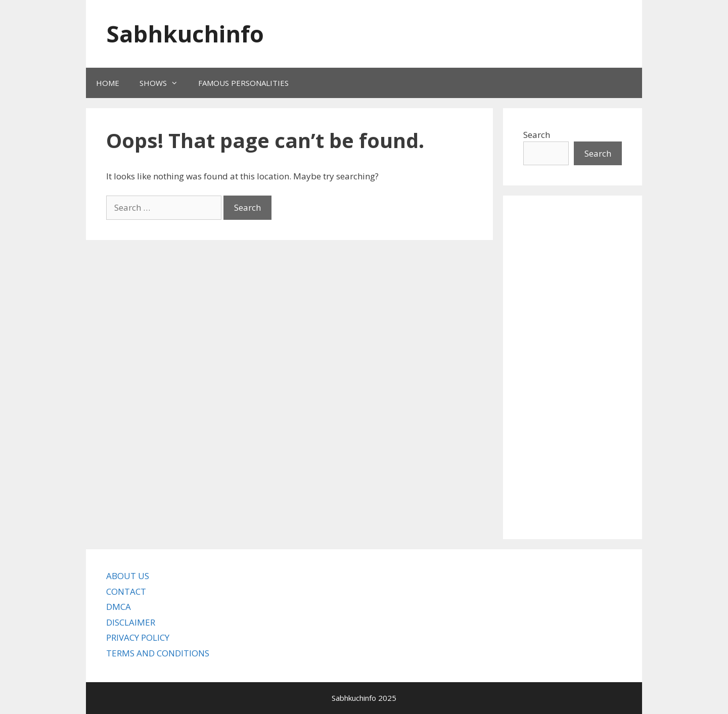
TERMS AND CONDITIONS (158, 653)
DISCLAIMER (131, 622)
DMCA (119, 607)
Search (537, 135)
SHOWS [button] (164, 83)
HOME (108, 83)
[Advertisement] (573, 367)
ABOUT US (128, 576)
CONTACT (126, 591)
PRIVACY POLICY (138, 637)
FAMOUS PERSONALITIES (243, 83)
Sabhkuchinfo (185, 34)
